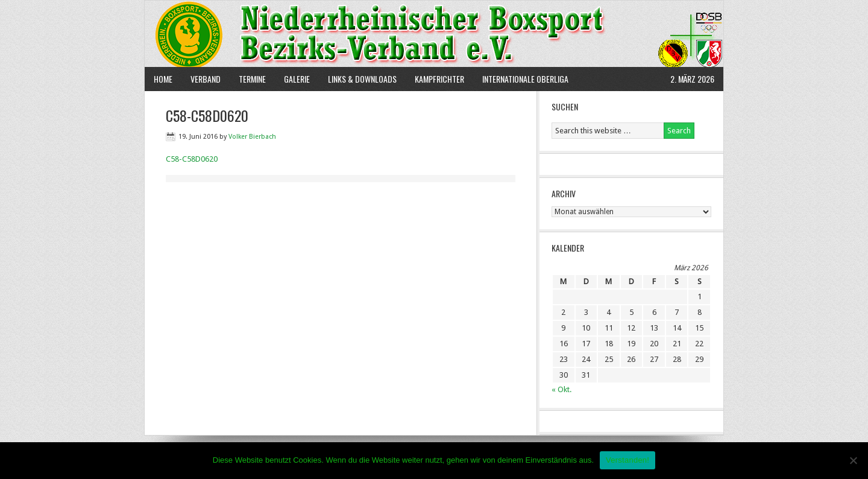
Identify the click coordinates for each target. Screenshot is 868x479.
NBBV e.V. (434, 34)
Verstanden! (627, 460)
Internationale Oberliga (525, 79)
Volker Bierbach (252, 137)
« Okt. (561, 389)
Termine (252, 79)
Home (163, 79)
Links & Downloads (362, 79)
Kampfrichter (435, 79)
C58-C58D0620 (192, 159)
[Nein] (853, 460)
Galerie (297, 79)
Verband (201, 79)
